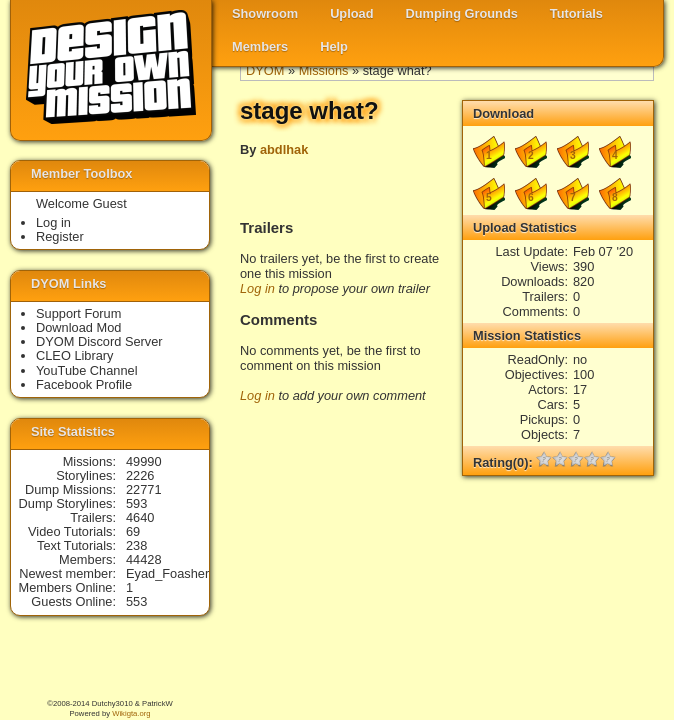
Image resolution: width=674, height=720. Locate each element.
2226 (140, 475)
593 (136, 503)
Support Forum (78, 313)
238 (136, 545)
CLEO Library (75, 355)
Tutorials (576, 13)
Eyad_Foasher (167, 573)
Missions (324, 70)
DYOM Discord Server (99, 341)
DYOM (265, 70)
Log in (257, 288)
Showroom (265, 13)
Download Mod (78, 327)
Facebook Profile (84, 384)
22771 (144, 489)
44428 (144, 559)
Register (60, 236)
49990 (144, 461)
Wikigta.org (131, 713)
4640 (140, 517)
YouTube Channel (87, 370)
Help (334, 46)
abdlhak (284, 149)
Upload (351, 13)
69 (133, 531)
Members (260, 46)
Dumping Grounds (462, 13)
